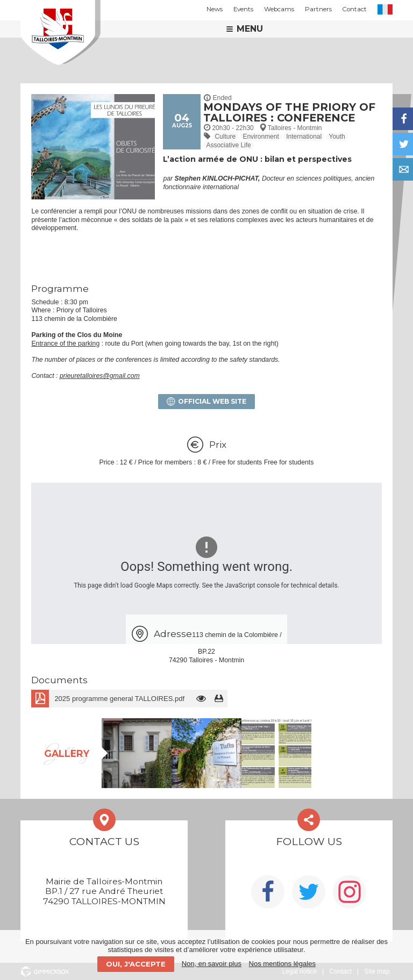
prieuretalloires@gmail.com (100, 376)
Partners (318, 9)
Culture (225, 137)
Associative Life (228, 145)
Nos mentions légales (282, 964)
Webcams (279, 9)
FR (385, 9)
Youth (337, 137)
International (304, 137)
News (215, 9)
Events (243, 9)
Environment (261, 137)
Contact (355, 9)
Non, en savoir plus (212, 964)
